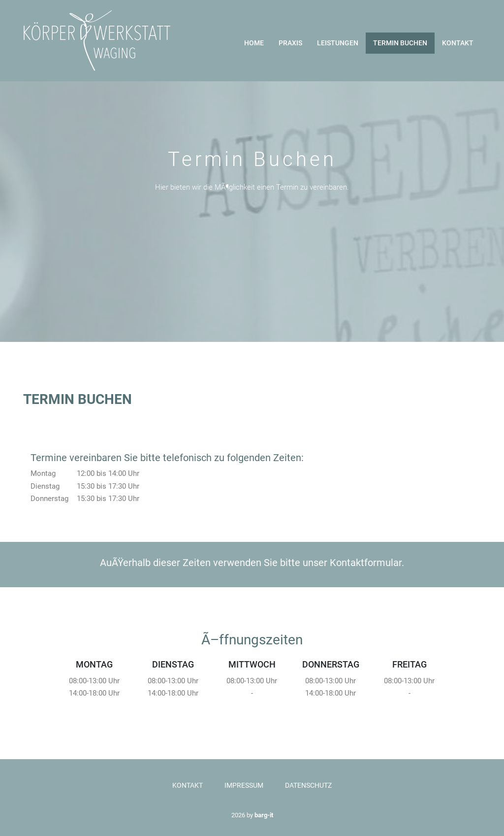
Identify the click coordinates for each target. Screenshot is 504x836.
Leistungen (338, 43)
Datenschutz (308, 785)
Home (254, 43)
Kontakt (458, 43)
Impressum (244, 785)
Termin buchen (400, 43)
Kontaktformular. (367, 563)
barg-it (264, 815)
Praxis (290, 43)
